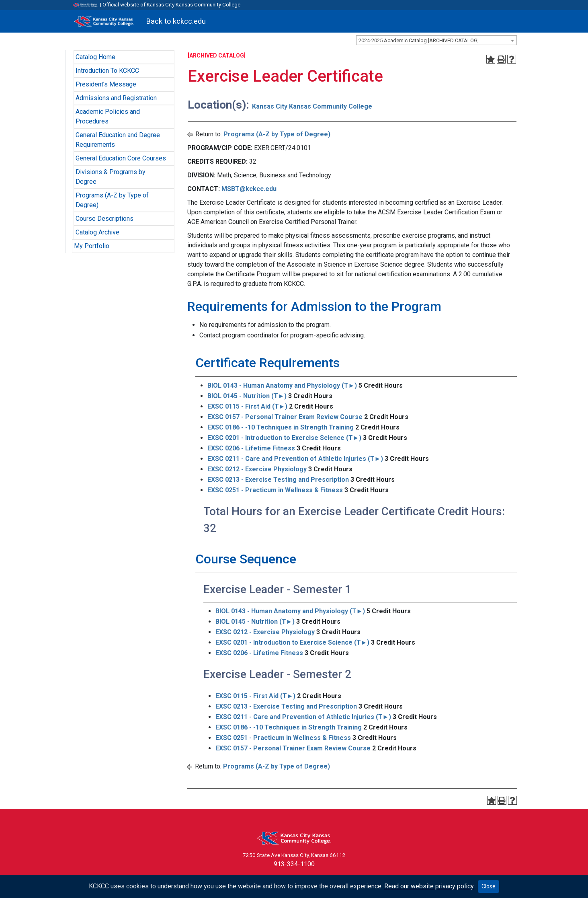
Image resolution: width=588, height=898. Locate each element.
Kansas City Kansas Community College (312, 106)
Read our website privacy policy (429, 886)
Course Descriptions (104, 219)
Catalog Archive (97, 232)
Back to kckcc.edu (176, 21)
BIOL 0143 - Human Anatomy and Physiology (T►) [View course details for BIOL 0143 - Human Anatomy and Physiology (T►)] (282, 385)
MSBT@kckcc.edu (249, 189)
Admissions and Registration (116, 98)
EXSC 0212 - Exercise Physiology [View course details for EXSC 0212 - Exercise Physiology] (257, 469)
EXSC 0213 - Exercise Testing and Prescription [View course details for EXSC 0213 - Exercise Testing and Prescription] (278, 480)
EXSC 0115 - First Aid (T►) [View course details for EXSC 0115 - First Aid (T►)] (248, 406)
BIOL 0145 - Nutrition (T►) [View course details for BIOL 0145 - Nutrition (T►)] (247, 396)
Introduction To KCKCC (107, 71)
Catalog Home (95, 57)
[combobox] (436, 40)
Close (489, 886)
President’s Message (106, 84)
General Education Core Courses (121, 158)
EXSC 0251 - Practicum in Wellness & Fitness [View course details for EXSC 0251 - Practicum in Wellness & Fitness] (275, 490)
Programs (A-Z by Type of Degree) (277, 134)
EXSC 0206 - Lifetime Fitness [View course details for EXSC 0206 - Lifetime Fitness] (251, 448)
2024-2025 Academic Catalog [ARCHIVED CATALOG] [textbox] (419, 40)
